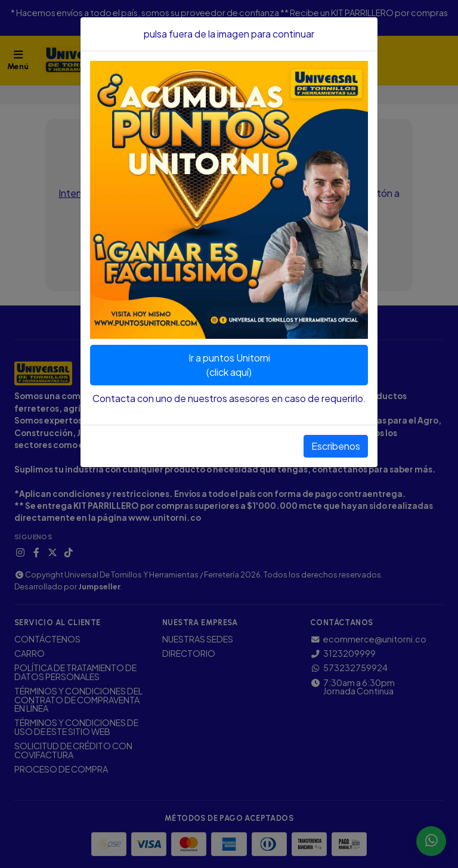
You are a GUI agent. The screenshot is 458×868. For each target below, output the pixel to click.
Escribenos (336, 446)
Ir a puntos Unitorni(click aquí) (229, 365)
